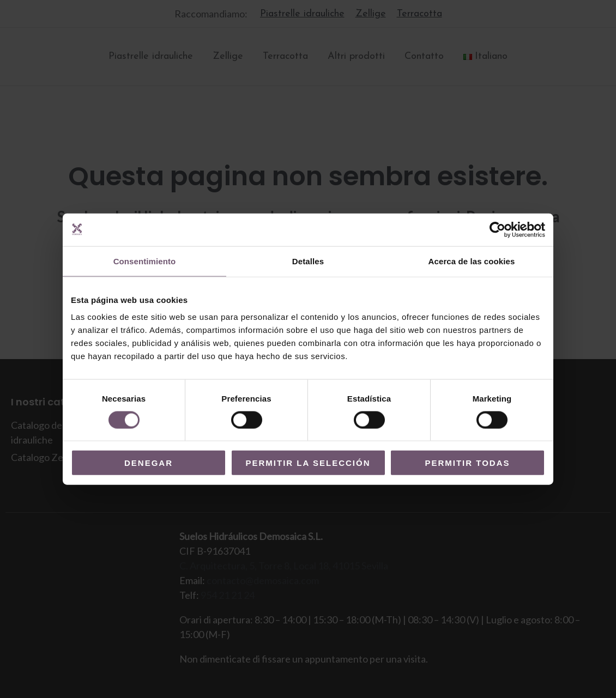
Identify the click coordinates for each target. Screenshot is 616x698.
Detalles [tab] (308, 261)
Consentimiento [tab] (145, 261)
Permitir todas (467, 463)
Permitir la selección (308, 463)
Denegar (149, 463)
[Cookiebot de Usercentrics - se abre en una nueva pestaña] (497, 229)
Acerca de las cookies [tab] (472, 261)
